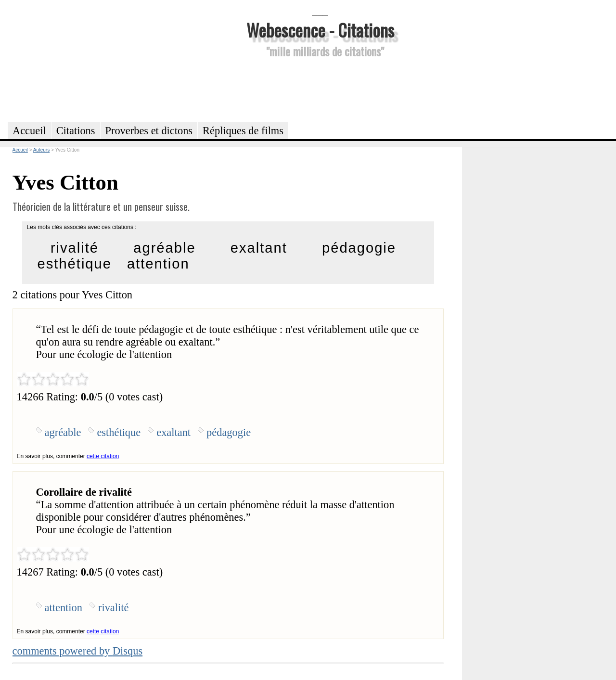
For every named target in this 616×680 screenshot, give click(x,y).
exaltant (259, 248)
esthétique (75, 264)
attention (158, 264)
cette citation (103, 456)
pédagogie (359, 248)
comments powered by (78, 651)
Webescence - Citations (320, 30)
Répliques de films (243, 131)
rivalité (75, 248)
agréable (164, 248)
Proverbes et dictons (149, 131)
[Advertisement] (320, 89)
